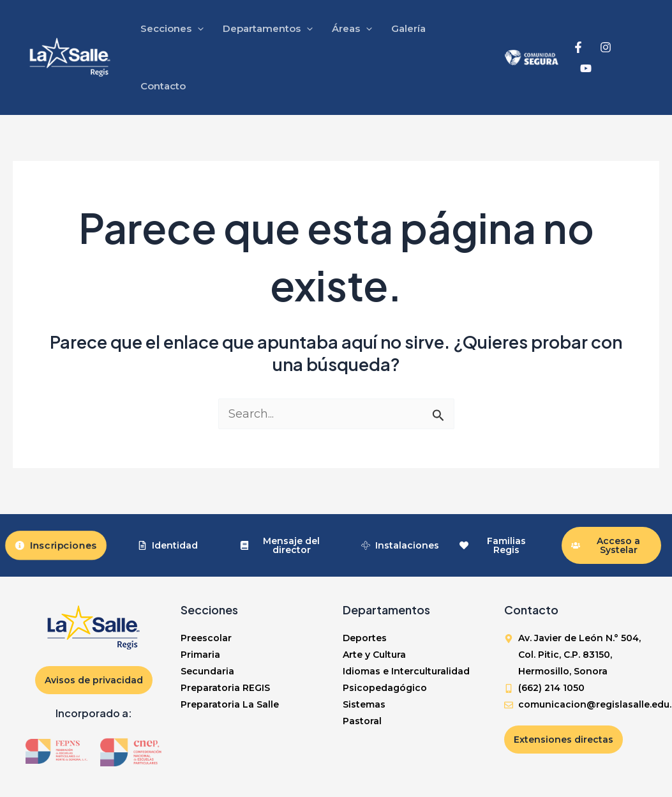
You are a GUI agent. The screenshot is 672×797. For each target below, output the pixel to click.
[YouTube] (586, 68)
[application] (198, 29)
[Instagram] (606, 47)
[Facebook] (578, 47)
